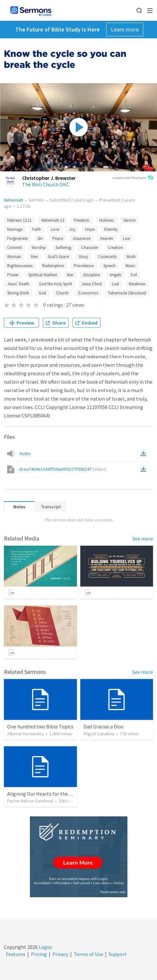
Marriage (15, 229)
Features (16, 954)
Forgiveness (17, 238)
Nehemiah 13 (53, 220)
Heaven (107, 238)
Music (130, 266)
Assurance (82, 238)
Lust (115, 284)
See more (143, 539)
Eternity (111, 229)
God (42, 293)
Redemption (53, 266)
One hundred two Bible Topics (40, 726)
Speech (110, 266)
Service (130, 220)
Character (90, 248)
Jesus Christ (92, 284)
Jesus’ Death (18, 284)
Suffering (63, 248)
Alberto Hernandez (26, 734)
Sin (40, 238)
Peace (58, 238)
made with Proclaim (133, 178)
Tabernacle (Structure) (127, 293)
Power (13, 275)
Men (34, 257)
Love (55, 229)
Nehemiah (13, 200)
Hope (90, 229)
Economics (88, 293)
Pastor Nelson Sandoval (30, 801)
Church (62, 293)
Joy (72, 229)
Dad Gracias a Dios (104, 726)
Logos (45, 947)
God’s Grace (58, 257)
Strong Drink (18, 293)
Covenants (107, 257)
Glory (83, 257)
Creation (116, 248)
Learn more (125, 29)
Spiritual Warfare (43, 275)
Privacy (60, 954)
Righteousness (20, 266)
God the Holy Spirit (55, 284)
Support (118, 954)
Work (131, 257)
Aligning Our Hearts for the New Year (48, 794)
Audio (25, 453)
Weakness (137, 284)
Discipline (92, 275)
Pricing (39, 954)
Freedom (82, 220)
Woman (14, 257)
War (70, 275)
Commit (14, 248)
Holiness (106, 220)
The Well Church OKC (46, 184)
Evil (134, 275)
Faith (37, 229)
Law (126, 238)
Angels (115, 275)
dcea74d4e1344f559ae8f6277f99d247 (63, 469)
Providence (84, 266)
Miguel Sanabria (99, 734)
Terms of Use (88, 954)
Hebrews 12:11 (19, 220)
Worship (39, 248)
